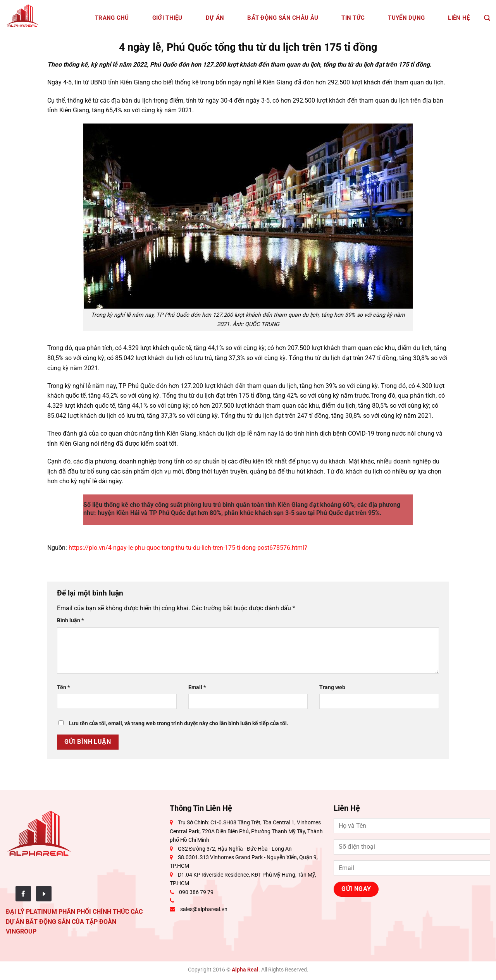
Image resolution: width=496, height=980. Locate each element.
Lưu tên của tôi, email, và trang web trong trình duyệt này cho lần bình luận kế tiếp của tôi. (179, 723)
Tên (63, 687)
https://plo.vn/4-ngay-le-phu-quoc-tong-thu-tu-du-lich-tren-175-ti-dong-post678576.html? (188, 548)
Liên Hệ (459, 18)
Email (197, 687)
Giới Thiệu (167, 18)
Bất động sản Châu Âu (283, 18)
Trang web (332, 687)
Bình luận (70, 620)
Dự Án (215, 18)
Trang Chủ (112, 18)
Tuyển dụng (406, 18)
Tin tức (353, 18)
